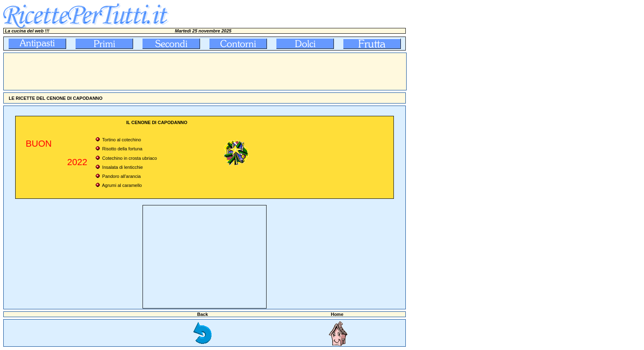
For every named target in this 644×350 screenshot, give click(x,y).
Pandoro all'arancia (122, 176)
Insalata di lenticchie (123, 167)
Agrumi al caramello (122, 185)
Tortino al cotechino (122, 140)
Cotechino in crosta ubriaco (130, 158)
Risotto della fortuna (122, 149)
